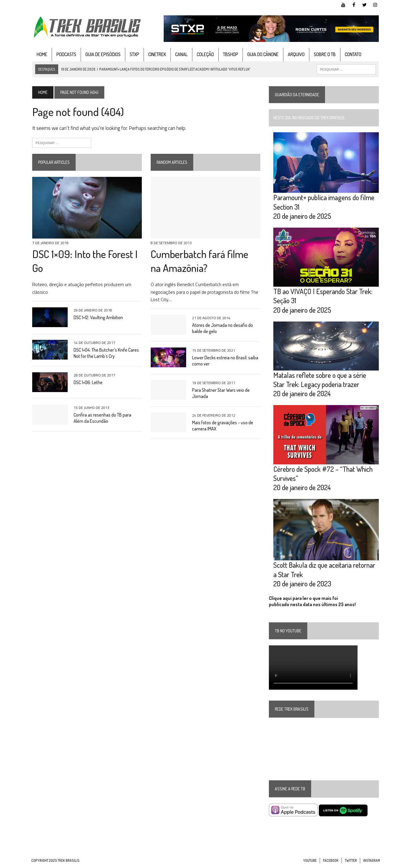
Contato (352, 54)
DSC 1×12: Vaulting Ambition (97, 318)
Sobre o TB (324, 54)
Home (41, 54)
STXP (134, 54)
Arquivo (295, 54)
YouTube (310, 862)
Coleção (204, 54)
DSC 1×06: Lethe (87, 383)
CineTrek (156, 54)
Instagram (372, 862)
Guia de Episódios (102, 54)
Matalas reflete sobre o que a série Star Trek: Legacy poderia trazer (327, 381)
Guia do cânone (262, 54)
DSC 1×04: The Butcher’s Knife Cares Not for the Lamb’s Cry (105, 354)
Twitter (351, 862)
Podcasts (65, 54)
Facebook (331, 862)
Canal (181, 54)
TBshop (230, 54)
